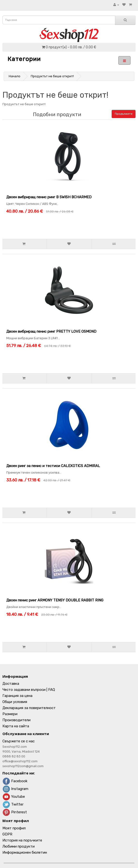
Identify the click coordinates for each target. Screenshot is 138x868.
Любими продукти (19, 846)
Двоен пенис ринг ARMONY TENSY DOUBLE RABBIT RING (55, 600)
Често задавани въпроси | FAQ (29, 690)
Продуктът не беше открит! (52, 76)
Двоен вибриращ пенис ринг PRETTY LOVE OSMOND (51, 331)
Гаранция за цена (17, 696)
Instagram (15, 789)
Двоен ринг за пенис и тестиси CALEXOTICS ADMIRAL (53, 466)
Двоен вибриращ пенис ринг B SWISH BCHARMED (49, 197)
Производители (16, 720)
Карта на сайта (16, 726)
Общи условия (15, 702)
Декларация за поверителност (29, 708)
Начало (15, 76)
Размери (10, 714)
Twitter (13, 804)
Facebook (15, 781)
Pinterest (15, 812)
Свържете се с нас (19, 741)
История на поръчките (22, 840)
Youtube (14, 797)
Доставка (11, 684)
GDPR (7, 834)
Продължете (124, 114)
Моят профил (14, 828)
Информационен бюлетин (25, 852)
